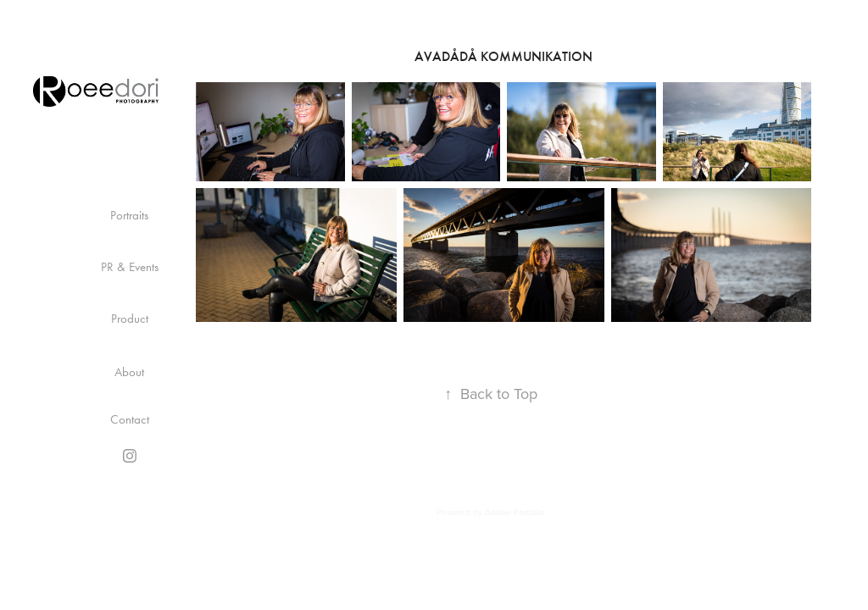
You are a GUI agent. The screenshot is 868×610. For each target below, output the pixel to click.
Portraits (129, 215)
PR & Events (130, 267)
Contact (130, 419)
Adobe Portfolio (515, 512)
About (129, 372)
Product (130, 319)
